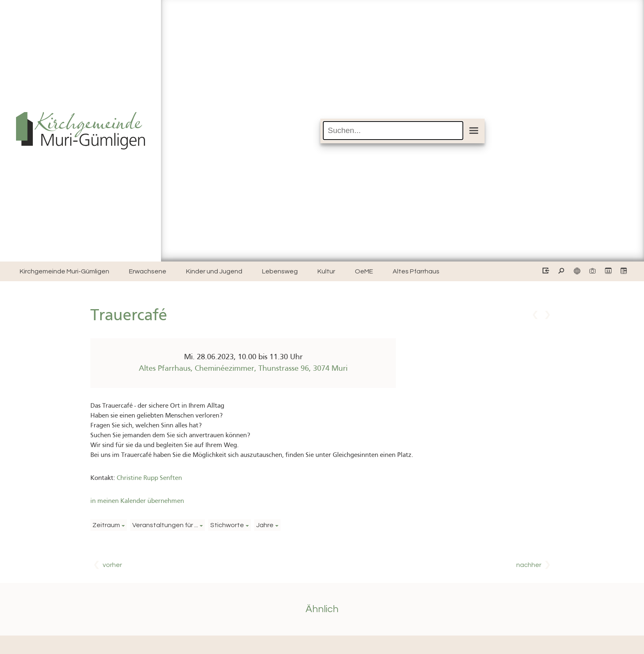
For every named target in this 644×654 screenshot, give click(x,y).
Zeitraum (106, 525)
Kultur (326, 271)
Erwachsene (148, 271)
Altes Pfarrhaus (416, 271)
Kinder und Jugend (214, 271)
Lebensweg (280, 271)
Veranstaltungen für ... (165, 525)
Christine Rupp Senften (149, 478)
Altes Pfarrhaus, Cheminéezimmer (243, 369)
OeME (364, 271)
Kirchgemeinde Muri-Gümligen (64, 271)
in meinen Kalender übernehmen (137, 501)
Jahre (265, 525)
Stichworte (227, 525)
